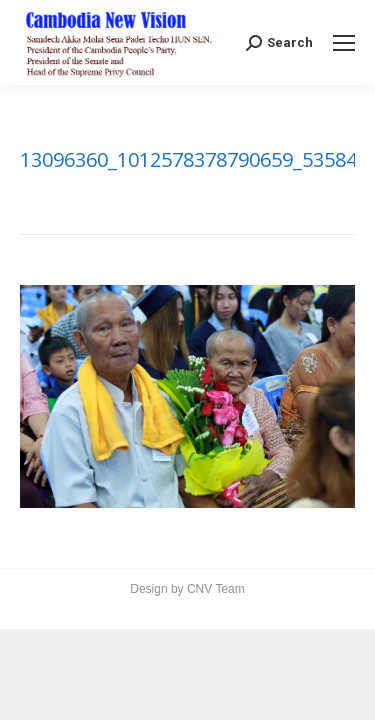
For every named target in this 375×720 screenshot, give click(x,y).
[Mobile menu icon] (344, 43)
